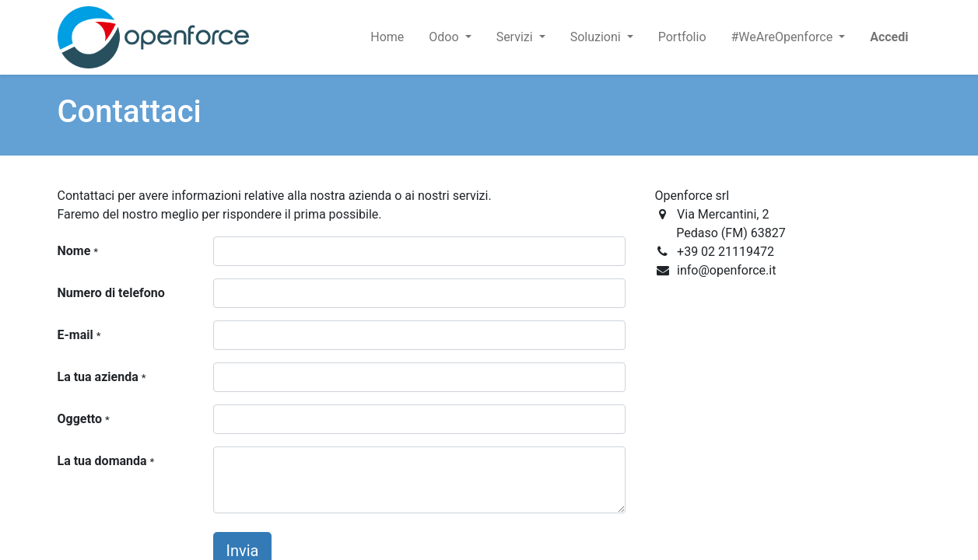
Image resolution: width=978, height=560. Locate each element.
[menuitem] (387, 37)
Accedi (889, 37)
